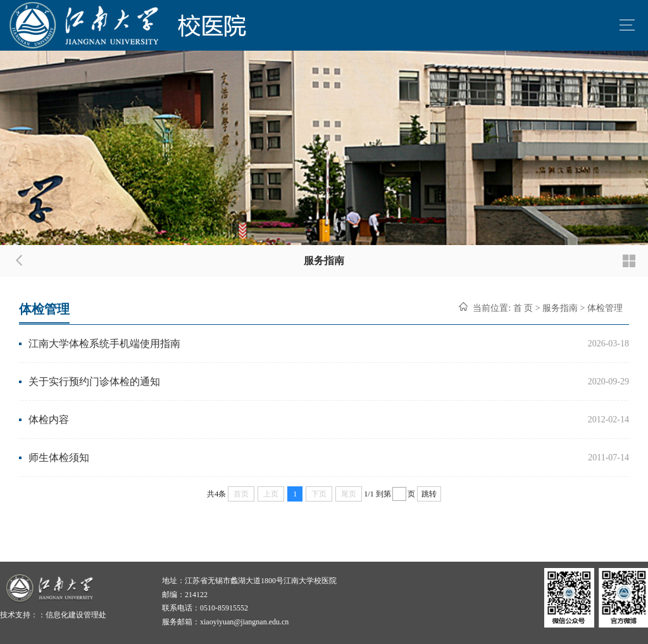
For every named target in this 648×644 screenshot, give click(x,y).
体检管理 (605, 308)
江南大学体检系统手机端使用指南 (104, 344)
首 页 (523, 308)
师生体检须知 (59, 458)
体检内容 (49, 420)
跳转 (429, 494)
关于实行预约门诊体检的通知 (94, 382)
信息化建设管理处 (76, 615)
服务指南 (560, 308)
